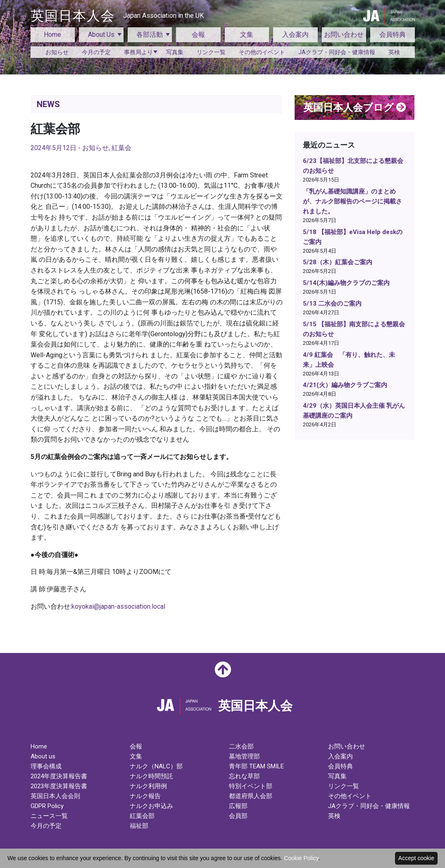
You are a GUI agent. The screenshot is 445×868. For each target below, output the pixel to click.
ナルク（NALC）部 (156, 766)
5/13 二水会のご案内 (332, 304)
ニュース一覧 (49, 816)
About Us (101, 35)
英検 (394, 52)
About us (43, 756)
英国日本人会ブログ (355, 108)
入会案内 (295, 35)
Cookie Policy (301, 858)
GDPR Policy (47, 806)
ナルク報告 (145, 796)
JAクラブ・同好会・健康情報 (337, 52)
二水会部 (241, 746)
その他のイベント (262, 52)
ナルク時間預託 (151, 776)
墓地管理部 (244, 756)
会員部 (238, 816)
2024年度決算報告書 (59, 776)
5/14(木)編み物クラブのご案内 (346, 283)
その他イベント (350, 796)
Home (52, 35)
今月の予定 (96, 52)
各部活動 (150, 35)
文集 (247, 35)
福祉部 (139, 826)
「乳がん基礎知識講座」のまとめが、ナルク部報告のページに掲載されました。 (352, 201)
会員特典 (393, 35)
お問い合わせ (344, 35)
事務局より (138, 52)
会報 (198, 35)
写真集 (175, 52)
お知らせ (57, 52)
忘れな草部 (244, 776)
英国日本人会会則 (55, 796)
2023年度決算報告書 (59, 786)
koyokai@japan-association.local (118, 606)
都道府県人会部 (251, 796)
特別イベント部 (251, 786)
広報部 (238, 806)
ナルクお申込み (151, 806)
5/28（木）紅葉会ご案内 (338, 262)
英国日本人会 (117, 16)
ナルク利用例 (148, 786)
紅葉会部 (142, 816)
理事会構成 (46, 766)
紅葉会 (121, 148)
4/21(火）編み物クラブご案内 (345, 385)
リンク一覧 (211, 52)
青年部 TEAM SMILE (256, 766)
